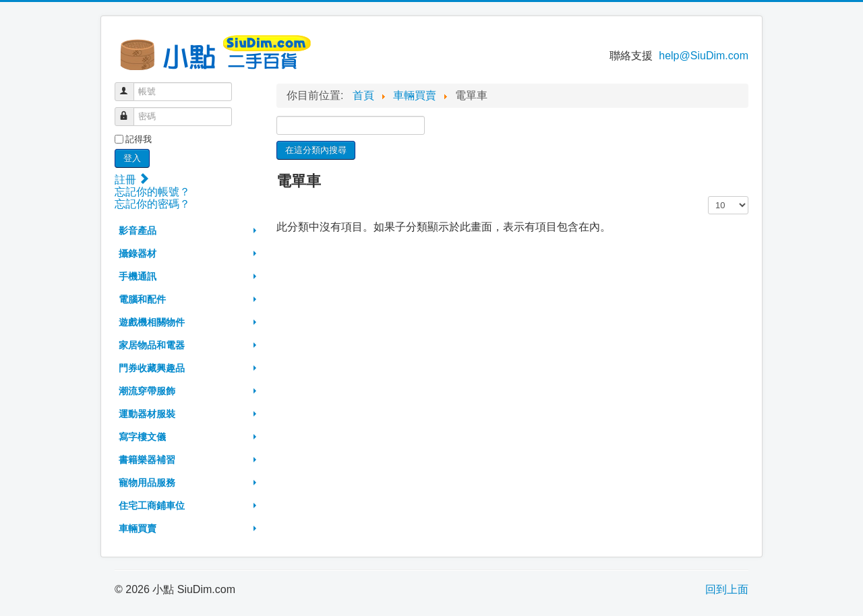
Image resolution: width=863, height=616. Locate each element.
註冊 (131, 180)
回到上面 (727, 589)
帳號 (130, 86)
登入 (132, 158)
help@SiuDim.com (704, 56)
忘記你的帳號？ (152, 192)
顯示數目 (708, 196)
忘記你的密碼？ (152, 204)
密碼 (130, 111)
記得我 (139, 139)
